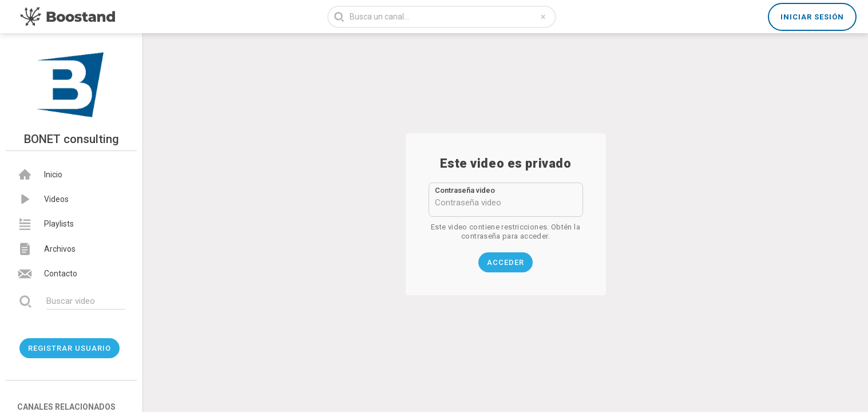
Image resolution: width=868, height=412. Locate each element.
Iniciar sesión (812, 17)
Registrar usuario (70, 348)
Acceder (506, 262)
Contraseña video (465, 190)
